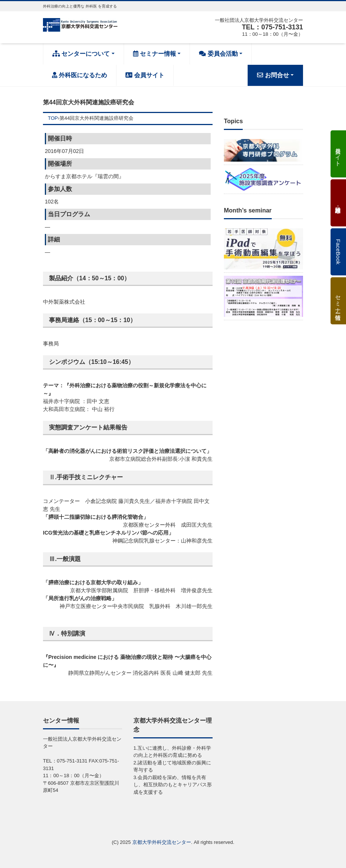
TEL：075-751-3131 (272, 27)
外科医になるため (80, 75)
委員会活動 (218, 54)
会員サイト (145, 75)
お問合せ (273, 75)
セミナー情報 (155, 54)
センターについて (81, 54)
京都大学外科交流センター (162, 842)
